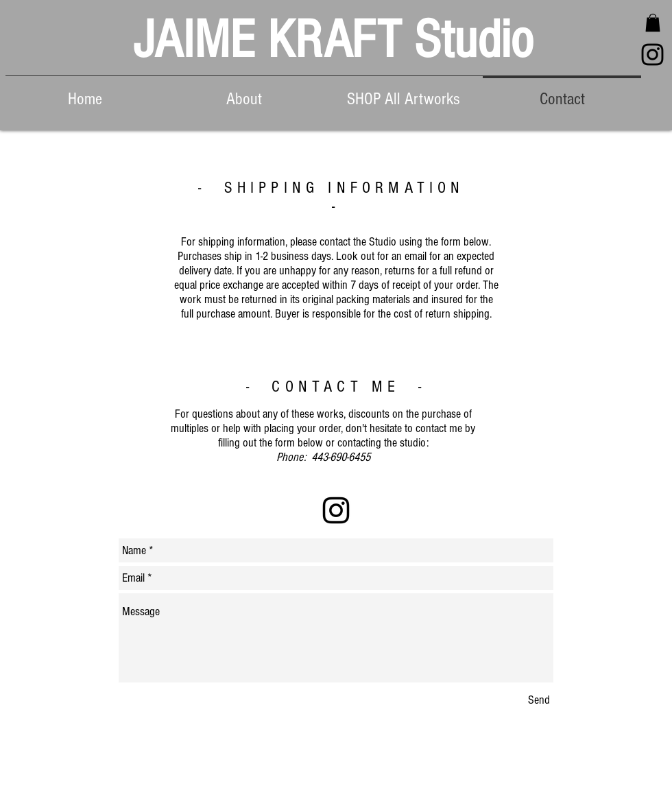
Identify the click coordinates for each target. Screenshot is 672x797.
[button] (653, 23)
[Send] (539, 700)
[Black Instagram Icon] (652, 55)
